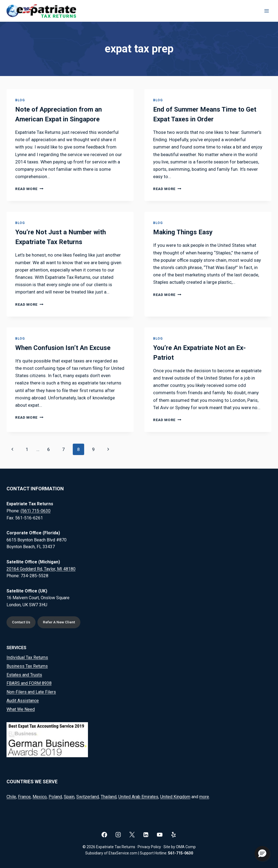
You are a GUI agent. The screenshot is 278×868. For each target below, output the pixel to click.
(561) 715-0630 (36, 511)
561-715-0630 (181, 853)
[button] (262, 854)
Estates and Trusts (24, 675)
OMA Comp (186, 847)
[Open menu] (266, 11)
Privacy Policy (149, 847)
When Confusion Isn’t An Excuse (63, 348)
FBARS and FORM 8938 (29, 683)
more (204, 797)
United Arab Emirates (138, 797)
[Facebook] (104, 834)
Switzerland (88, 797)
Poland (55, 797)
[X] (132, 834)
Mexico (40, 797)
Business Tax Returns (27, 666)
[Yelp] (174, 834)
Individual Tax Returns (27, 657)
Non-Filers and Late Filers (31, 692)
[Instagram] (118, 834)
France (24, 797)
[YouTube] (160, 834)
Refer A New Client (61, 622)
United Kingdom (175, 797)
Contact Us (22, 622)
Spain (69, 797)
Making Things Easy (183, 232)
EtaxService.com (123, 853)
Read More (29, 189)
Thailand (109, 797)
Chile (11, 797)
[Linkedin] (146, 834)
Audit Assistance (23, 701)
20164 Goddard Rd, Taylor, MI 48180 (41, 568)
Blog (20, 100)
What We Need (21, 709)
